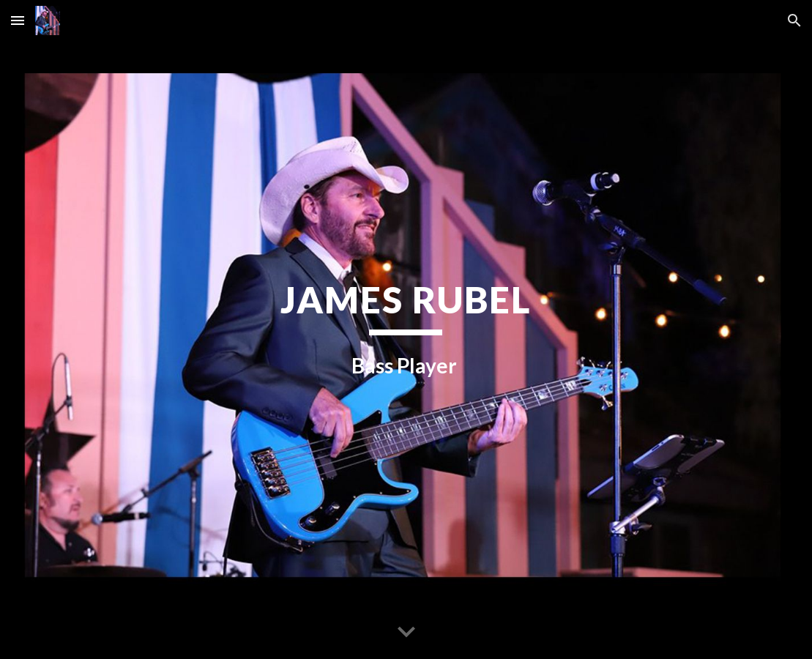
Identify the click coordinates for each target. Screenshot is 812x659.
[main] (406, 329)
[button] (18, 20)
